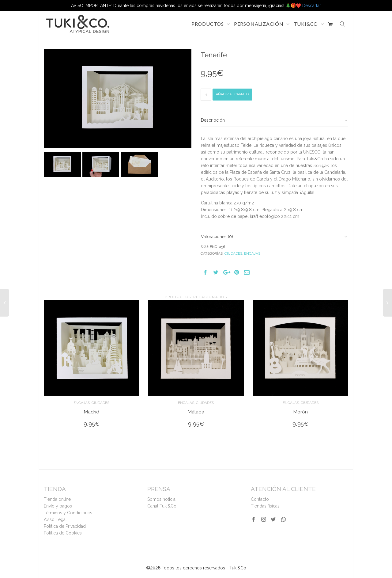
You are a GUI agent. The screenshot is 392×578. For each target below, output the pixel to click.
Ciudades (233, 253)
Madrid (92, 412)
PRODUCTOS (208, 24)
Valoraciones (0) (217, 237)
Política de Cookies (63, 533)
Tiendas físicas (265, 506)
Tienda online (57, 499)
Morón (301, 412)
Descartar (312, 6)
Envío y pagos (58, 506)
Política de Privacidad (65, 526)
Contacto (260, 499)
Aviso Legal (55, 519)
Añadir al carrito (232, 94)
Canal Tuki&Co (162, 506)
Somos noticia (161, 499)
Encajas (252, 253)
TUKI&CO (306, 24)
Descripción (213, 120)
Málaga (196, 412)
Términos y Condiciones (68, 513)
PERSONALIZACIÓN (259, 24)
